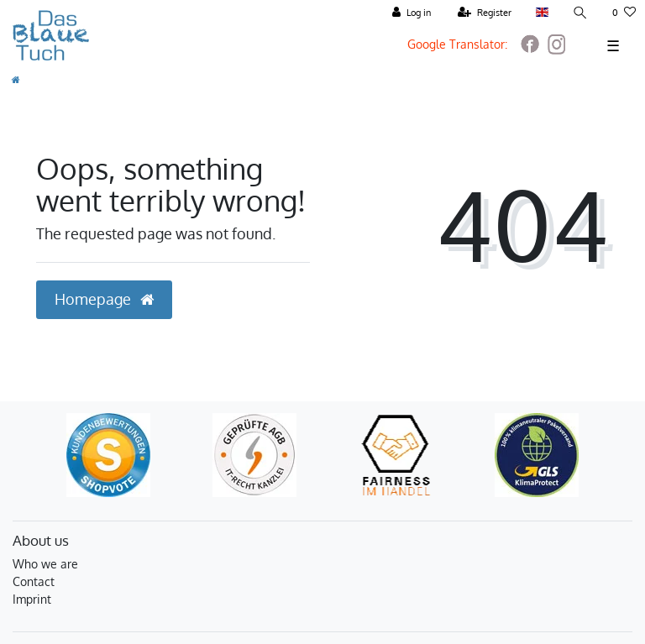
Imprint (32, 599)
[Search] (580, 13)
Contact (34, 581)
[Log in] (412, 13)
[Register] (485, 13)
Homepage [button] (104, 299)
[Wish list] (624, 13)
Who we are (45, 564)
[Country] (542, 13)
